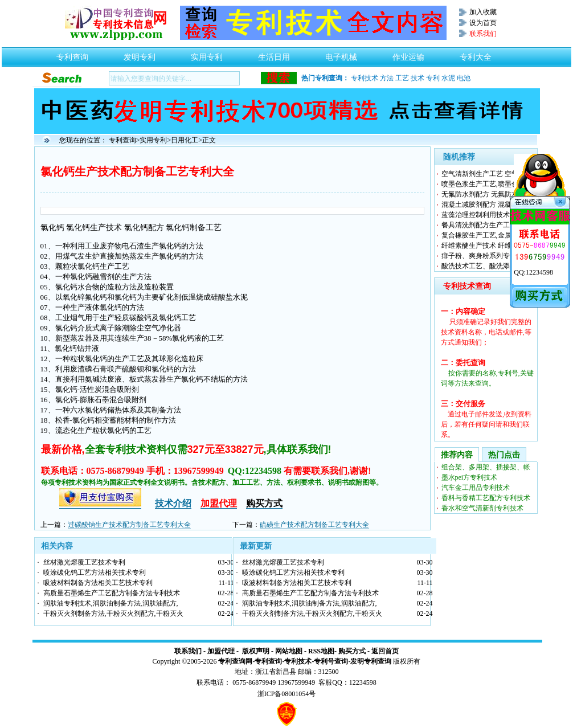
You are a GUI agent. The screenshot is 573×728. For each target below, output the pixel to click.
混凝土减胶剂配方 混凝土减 (483, 205)
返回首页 (385, 651)
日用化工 (185, 140)
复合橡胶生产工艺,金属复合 (483, 235)
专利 (433, 78)
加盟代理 (221, 651)
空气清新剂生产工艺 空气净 (483, 174)
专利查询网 (235, 661)
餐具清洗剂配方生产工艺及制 (486, 225)
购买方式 (352, 651)
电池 (464, 78)
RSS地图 (321, 651)
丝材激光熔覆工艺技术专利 (84, 562)
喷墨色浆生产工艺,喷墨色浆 (483, 184)
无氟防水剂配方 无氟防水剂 (483, 194)
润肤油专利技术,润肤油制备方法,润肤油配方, (111, 603)
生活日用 (274, 54)
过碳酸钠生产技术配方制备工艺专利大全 (129, 525)
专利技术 (365, 78)
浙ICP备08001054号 (287, 694)
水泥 (448, 78)
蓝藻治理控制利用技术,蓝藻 (483, 215)
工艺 (402, 78)
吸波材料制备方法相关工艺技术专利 (98, 583)
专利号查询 (331, 661)
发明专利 (140, 54)
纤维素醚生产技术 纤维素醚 (483, 246)
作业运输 (408, 54)
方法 (387, 78)
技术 (418, 78)
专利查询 (72, 54)
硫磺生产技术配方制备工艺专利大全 (314, 525)
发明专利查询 (371, 661)
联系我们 (188, 651)
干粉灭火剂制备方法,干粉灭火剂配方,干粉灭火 (113, 614)
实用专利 (207, 54)
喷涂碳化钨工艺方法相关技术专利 (95, 572)
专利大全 (476, 54)
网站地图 (289, 651)
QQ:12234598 (533, 272)
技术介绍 (173, 503)
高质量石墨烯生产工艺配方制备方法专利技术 (112, 593)
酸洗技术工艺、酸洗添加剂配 (486, 266)
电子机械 (341, 54)
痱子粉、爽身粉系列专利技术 (486, 256)
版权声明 (256, 651)
